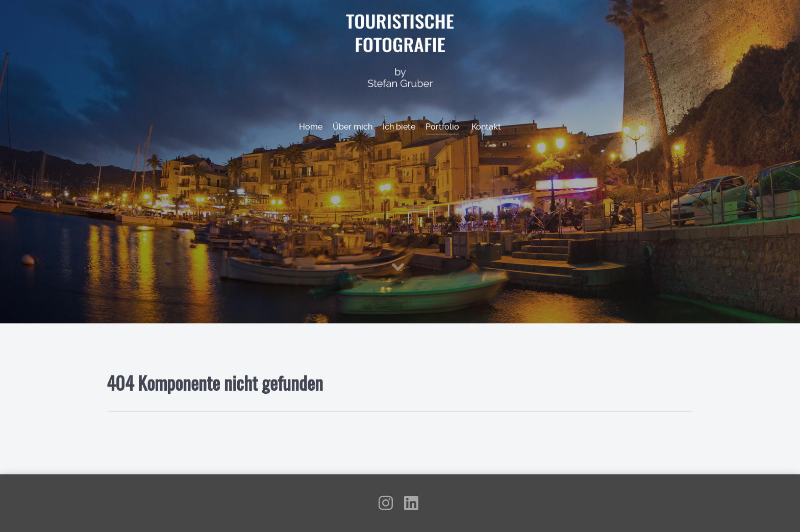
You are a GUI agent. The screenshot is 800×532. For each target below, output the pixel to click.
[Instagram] (386, 506)
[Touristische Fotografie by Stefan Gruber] (400, 50)
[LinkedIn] (411, 506)
